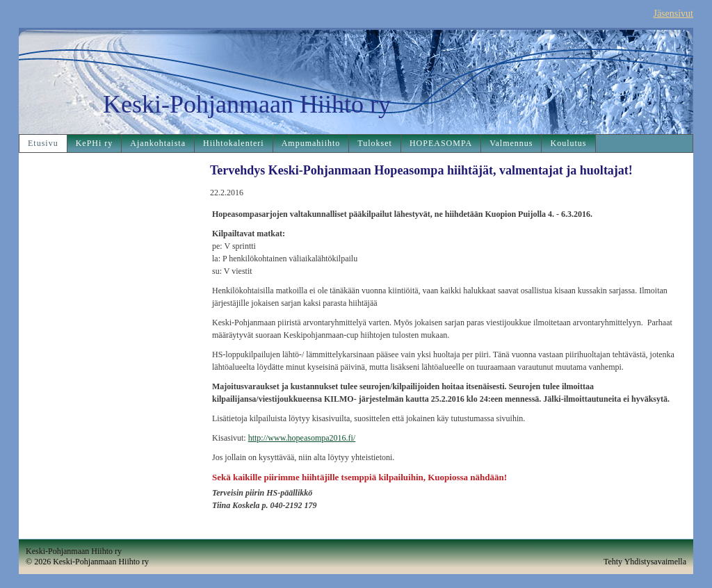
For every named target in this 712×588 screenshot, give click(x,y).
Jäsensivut (673, 14)
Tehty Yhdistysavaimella (645, 562)
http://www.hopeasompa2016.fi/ (302, 438)
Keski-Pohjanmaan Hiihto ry (247, 104)
